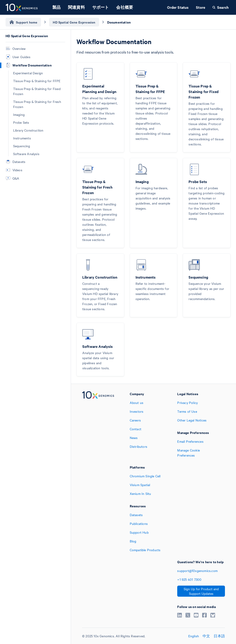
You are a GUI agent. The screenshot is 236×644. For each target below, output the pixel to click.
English (194, 636)
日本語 (219, 636)
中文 (206, 636)
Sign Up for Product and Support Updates (201, 591)
